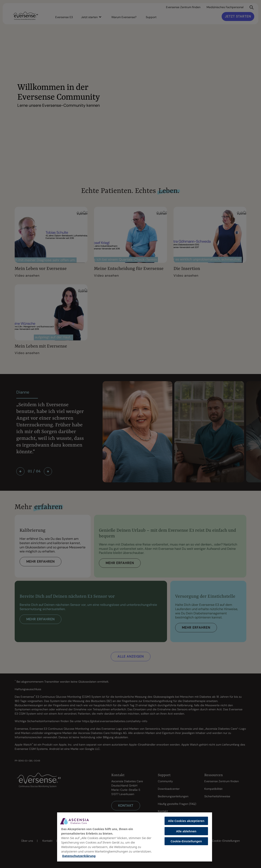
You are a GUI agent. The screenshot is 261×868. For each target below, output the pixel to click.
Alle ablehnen (186, 831)
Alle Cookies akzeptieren (186, 821)
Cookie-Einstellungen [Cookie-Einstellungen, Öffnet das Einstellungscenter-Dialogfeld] (186, 841)
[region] (135, 837)
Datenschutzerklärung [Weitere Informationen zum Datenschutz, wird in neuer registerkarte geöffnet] (79, 856)
